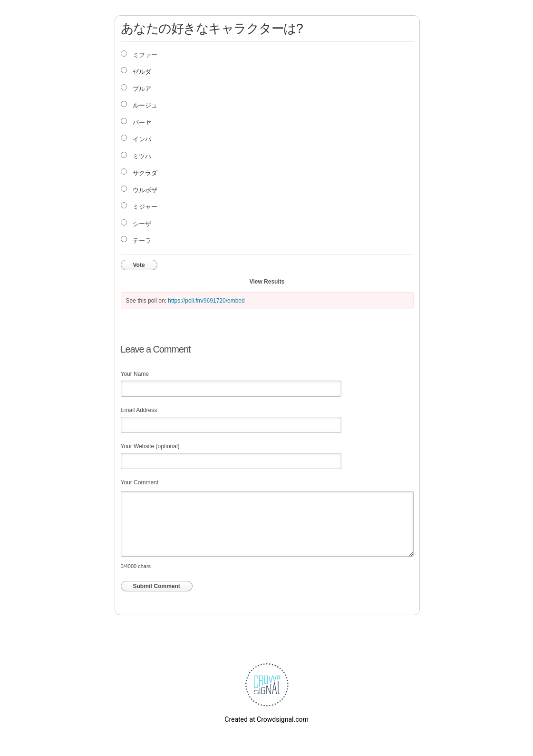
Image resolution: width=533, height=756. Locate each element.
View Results (267, 282)
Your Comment (140, 482)
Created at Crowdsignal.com (266, 719)
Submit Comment (157, 586)
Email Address (139, 410)
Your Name (135, 374)
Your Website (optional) (150, 446)
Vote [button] (139, 265)
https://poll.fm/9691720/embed (206, 301)
